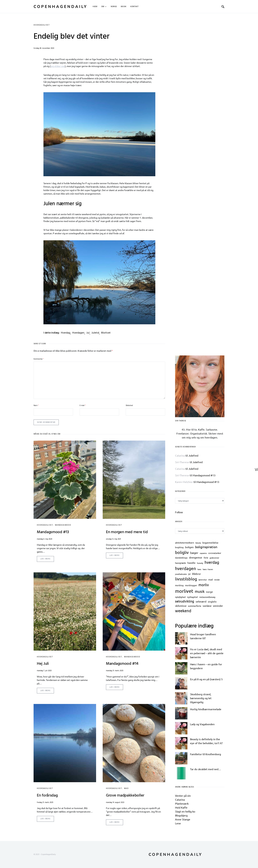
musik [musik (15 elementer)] (200, 591)
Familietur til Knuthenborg (206, 754)
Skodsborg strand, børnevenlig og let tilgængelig (201, 698)
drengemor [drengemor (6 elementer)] (196, 557)
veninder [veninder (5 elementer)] (218, 606)
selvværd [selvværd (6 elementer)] (201, 601)
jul (88, 333)
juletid (95, 333)
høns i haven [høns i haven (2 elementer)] (208, 569)
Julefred (193, 455)
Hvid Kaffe (181, 807)
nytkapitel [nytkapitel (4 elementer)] (192, 597)
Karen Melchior (184, 482)
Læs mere (45, 559)
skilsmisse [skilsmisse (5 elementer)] (181, 606)
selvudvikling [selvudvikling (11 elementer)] (185, 601)
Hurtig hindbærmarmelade (206, 709)
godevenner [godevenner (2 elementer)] (214, 558)
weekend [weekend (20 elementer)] (183, 611)
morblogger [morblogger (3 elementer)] (191, 585)
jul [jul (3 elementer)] (189, 574)
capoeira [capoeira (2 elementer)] (203, 553)
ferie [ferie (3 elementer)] (206, 558)
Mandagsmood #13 (204, 475)
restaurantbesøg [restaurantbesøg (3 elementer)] (207, 597)
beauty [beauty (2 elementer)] (198, 543)
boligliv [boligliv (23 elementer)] (182, 552)
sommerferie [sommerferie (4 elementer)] (195, 606)
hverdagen (78, 333)
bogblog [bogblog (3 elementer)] (179, 547)
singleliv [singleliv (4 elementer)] (212, 602)
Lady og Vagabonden (202, 724)
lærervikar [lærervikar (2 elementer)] (203, 580)
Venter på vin (183, 796)
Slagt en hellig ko (185, 811)
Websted (129, 406)
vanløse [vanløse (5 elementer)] (207, 606)
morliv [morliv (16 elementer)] (204, 585)
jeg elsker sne (58, 66)
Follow (179, 512)
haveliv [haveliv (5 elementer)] (191, 563)
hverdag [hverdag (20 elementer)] (212, 562)
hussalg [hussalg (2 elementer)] (200, 563)
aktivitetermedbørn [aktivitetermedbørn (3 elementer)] (185, 543)
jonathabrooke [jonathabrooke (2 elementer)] (181, 574)
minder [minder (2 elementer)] (217, 580)
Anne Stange (183, 819)
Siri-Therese (182, 462)
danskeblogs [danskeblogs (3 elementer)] (181, 558)
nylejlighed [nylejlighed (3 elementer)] (180, 597)
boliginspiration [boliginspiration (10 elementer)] (206, 547)
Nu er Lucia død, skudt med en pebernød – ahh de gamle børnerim (207, 653)
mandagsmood (63, 525)
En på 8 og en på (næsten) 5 (206, 679)
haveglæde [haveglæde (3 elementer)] (181, 563)
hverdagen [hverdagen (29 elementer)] (186, 568)
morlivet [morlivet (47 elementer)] (184, 591)
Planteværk (182, 803)
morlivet (106, 333)
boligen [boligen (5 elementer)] (189, 547)
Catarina (180, 455)
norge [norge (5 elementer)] (209, 592)
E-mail (83, 406)
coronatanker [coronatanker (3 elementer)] (215, 553)
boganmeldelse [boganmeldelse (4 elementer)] (210, 543)
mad (126, 788)
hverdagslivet (42, 25)
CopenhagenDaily (60, 7)
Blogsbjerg (181, 815)
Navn (36, 406)
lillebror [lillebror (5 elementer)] (196, 574)
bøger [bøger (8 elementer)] (194, 553)
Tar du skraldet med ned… (206, 769)
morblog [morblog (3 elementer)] (179, 585)
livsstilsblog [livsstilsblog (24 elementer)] (186, 579)
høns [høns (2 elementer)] (199, 569)
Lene (178, 823)
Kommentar (39, 359)
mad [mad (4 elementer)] (211, 579)
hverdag (66, 333)
